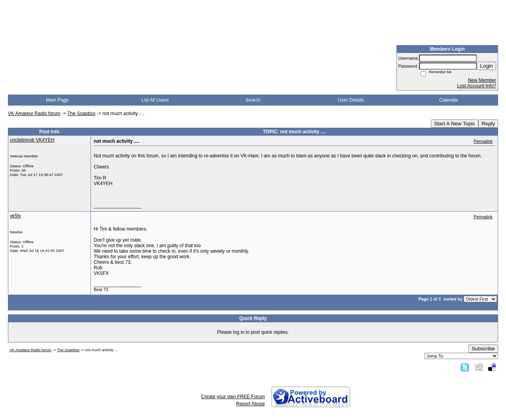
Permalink (483, 141)
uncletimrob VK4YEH (32, 140)
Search (253, 100)
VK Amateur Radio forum (34, 114)
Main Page (57, 100)
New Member (482, 80)
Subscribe (483, 349)
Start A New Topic (455, 124)
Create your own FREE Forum (233, 397)
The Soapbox (81, 114)
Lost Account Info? (477, 86)
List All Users (155, 100)
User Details (351, 100)
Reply (488, 124)
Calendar (449, 100)
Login (486, 66)
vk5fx (15, 216)
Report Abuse (250, 404)
